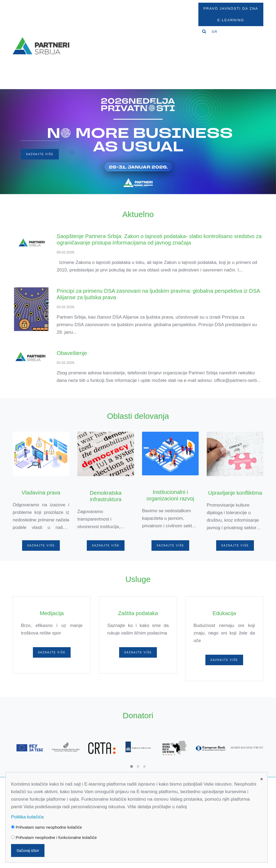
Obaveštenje (72, 353)
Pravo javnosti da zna (231, 8)
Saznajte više (40, 154)
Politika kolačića (27, 817)
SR (215, 32)
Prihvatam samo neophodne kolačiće (46, 827)
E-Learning (231, 20)
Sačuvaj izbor (28, 850)
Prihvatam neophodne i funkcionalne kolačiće (54, 837)
